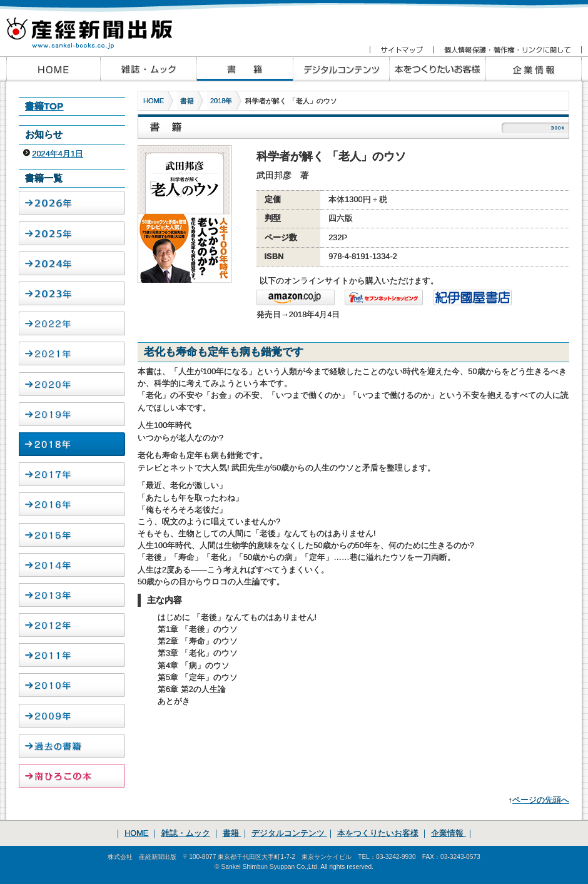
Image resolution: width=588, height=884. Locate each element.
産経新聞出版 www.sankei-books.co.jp (100, 27)
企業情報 (534, 69)
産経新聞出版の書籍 (245, 69)
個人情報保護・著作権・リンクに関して (507, 50)
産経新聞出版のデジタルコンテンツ (341, 69)
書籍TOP (44, 106)
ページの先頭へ (541, 800)
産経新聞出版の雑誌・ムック (148, 69)
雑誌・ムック (186, 833)
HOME (154, 101)
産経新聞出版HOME (53, 69)
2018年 (221, 101)
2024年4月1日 (58, 154)
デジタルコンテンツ (289, 833)
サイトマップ (401, 50)
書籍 (187, 101)
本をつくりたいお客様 (437, 69)
